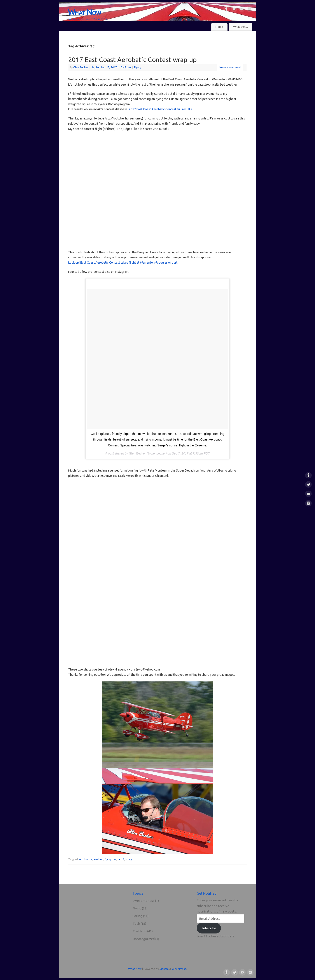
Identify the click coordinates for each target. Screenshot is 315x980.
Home (219, 27)
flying (108, 859)
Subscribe (209, 928)
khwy (129, 859)
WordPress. (179, 969)
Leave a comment (230, 67)
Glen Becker (81, 67)
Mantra (164, 969)
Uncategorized (144, 939)
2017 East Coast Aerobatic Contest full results (160, 109)
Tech (136, 924)
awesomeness (143, 901)
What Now (84, 12)
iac (115, 859)
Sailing (137, 916)
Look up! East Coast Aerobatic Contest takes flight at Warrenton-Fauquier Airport (123, 263)
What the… (241, 27)
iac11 (121, 859)
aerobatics (85, 859)
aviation (98, 859)
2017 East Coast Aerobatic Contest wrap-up (132, 60)
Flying (138, 67)
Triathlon (140, 931)
